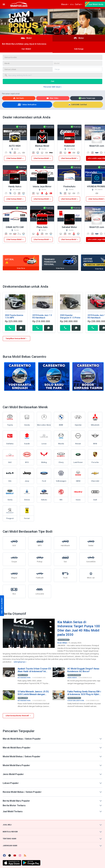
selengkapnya (19, 662)
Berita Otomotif (64, 640)
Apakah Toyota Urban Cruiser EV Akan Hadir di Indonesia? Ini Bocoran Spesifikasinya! (34, 670)
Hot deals (18, 98)
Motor (79, 38)
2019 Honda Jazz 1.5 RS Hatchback (42, 316)
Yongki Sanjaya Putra (76, 701)
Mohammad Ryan (24, 678)
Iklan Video (52, 98)
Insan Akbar (62, 643)
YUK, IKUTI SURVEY (2, 606)
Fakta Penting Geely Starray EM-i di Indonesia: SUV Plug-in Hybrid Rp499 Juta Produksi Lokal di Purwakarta (84, 693)
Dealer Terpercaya (87, 98)
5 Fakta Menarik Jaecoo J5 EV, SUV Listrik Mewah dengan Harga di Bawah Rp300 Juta (33, 693)
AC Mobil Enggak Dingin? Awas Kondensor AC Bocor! (83, 670)
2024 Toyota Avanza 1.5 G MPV (14, 316)
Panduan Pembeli (74, 675)
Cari (53, 81)
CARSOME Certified (78, 105)
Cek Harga (79, 49)
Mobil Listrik (23, 675)
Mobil (26, 38)
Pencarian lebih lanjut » (53, 87)
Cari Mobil (26, 49)
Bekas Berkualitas (27, 105)
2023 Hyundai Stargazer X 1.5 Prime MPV (70, 318)
